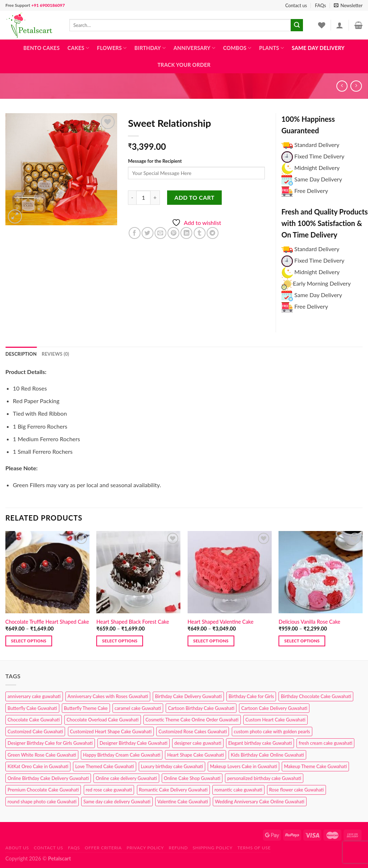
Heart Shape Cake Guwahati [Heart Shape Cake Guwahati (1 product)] (195, 755)
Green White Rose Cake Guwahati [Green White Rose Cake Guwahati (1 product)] (42, 755)
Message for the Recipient (155, 161)
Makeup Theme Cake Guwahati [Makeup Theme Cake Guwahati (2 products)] (315, 766)
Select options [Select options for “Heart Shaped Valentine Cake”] (211, 641)
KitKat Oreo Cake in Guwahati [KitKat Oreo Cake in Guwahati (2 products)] (38, 766)
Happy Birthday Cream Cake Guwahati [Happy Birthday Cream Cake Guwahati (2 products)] (122, 755)
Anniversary (194, 48)
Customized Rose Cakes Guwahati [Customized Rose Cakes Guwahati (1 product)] (193, 731)
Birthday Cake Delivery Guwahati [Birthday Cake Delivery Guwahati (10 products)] (188, 696)
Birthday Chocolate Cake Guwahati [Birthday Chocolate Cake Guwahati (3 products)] (316, 696)
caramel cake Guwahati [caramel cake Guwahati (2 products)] (138, 708)
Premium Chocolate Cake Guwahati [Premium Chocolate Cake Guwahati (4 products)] (43, 790)
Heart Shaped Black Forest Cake (133, 622)
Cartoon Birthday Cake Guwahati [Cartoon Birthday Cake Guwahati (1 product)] (201, 708)
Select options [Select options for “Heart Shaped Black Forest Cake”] (120, 641)
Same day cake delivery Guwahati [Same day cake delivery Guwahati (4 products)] (117, 802)
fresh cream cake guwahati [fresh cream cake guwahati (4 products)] (325, 743)
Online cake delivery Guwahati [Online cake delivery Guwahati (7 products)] (126, 778)
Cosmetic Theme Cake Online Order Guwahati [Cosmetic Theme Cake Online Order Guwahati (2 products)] (192, 720)
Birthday (150, 48)
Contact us (296, 5)
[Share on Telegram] (213, 233)
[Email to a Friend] (160, 233)
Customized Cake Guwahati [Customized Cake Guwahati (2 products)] (35, 731)
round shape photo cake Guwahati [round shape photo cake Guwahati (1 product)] (42, 802)
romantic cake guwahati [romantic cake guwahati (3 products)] (238, 790)
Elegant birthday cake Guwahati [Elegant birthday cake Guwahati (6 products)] (260, 743)
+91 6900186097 (48, 5)
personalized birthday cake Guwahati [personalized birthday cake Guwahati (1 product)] (264, 778)
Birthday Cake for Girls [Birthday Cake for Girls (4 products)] (251, 696)
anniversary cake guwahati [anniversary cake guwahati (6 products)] (34, 696)
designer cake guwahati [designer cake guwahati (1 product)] (198, 743)
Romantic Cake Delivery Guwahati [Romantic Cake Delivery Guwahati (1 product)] (173, 790)
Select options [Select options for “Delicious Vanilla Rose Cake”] (302, 641)
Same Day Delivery (318, 48)
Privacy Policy (145, 848)
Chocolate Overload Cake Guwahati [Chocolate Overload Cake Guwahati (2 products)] (102, 720)
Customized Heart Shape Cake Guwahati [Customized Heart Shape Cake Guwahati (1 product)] (111, 731)
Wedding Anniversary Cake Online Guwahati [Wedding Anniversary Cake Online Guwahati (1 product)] (260, 802)
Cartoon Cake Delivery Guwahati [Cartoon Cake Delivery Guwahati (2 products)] (274, 708)
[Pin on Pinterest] (173, 233)
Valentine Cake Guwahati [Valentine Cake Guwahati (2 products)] (183, 802)
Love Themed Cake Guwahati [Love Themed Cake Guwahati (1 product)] (104, 766)
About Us (17, 848)
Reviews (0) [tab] (55, 354)
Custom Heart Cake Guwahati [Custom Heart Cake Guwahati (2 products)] (275, 720)
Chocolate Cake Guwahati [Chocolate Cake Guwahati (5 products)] (34, 720)
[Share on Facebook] (135, 233)
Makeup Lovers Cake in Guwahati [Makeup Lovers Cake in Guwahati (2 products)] (243, 766)
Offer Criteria (103, 848)
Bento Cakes (42, 48)
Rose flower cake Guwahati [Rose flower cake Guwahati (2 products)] (296, 790)
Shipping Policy (213, 848)
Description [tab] (21, 354)
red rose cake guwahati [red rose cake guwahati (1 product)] (109, 790)
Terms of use (254, 848)
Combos (237, 48)
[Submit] (297, 25)
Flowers (112, 48)
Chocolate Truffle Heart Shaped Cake (47, 622)
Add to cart (194, 197)
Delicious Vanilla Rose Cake (309, 622)
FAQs (320, 5)
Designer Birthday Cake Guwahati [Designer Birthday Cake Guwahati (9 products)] (134, 743)
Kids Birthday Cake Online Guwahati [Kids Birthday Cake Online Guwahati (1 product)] (267, 755)
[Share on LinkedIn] (186, 233)
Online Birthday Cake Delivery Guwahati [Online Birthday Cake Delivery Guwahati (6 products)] (48, 778)
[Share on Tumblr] (200, 233)
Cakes (78, 48)
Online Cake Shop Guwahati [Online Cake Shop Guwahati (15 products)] (192, 778)
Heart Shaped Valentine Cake (221, 622)
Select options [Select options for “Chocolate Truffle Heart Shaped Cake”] (29, 641)
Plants (272, 48)
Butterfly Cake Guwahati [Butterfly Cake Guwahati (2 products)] (32, 708)
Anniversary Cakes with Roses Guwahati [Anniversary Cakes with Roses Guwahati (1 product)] (108, 696)
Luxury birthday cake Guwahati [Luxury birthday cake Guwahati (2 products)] (172, 766)
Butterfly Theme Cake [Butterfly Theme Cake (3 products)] (86, 708)
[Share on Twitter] (148, 233)
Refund (178, 848)
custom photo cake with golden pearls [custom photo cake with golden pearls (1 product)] (272, 731)
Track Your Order (184, 65)
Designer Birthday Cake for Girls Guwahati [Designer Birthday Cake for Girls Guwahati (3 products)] (50, 743)
